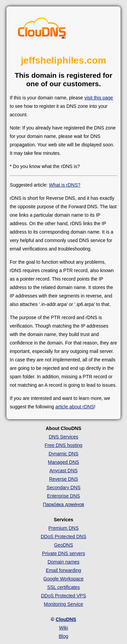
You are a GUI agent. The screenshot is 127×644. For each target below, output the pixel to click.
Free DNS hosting (63, 445)
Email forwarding (63, 570)
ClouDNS (66, 619)
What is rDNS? (65, 185)
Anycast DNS (63, 471)
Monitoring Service (64, 604)
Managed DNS (64, 462)
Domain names (63, 562)
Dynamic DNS (64, 454)
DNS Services (63, 437)
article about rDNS (75, 407)
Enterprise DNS (63, 496)
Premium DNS (63, 528)
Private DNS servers (63, 553)
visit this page (99, 98)
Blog (63, 636)
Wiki (63, 628)
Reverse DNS (64, 479)
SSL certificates (63, 587)
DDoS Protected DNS (63, 536)
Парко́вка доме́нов (64, 504)
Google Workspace (63, 579)
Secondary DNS (63, 487)
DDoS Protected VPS (63, 596)
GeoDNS (63, 545)
